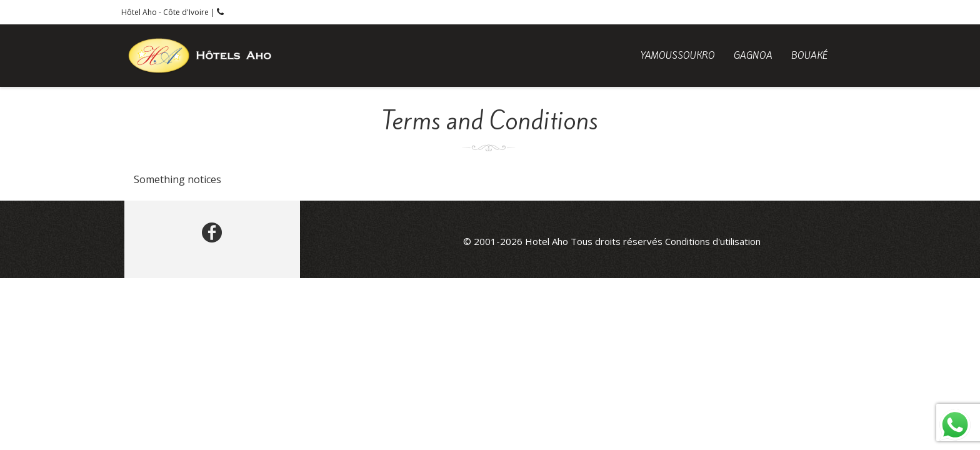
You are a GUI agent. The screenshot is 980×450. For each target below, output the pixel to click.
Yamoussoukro (678, 56)
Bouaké (809, 56)
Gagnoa (753, 56)
